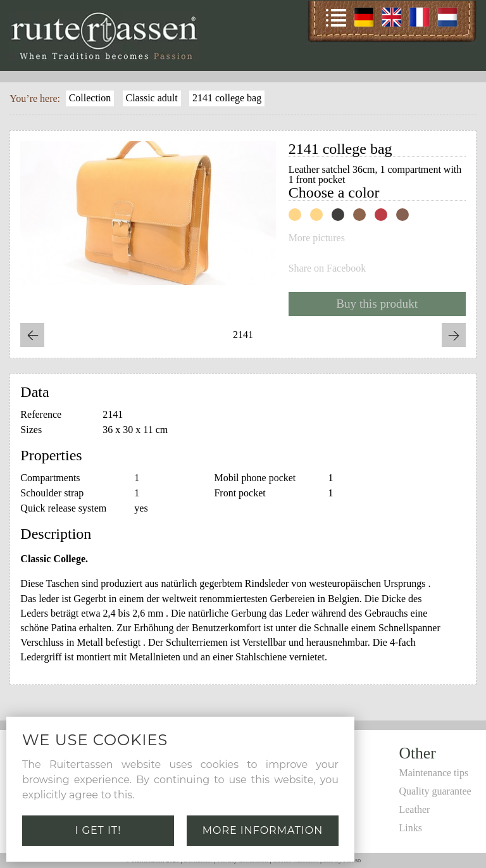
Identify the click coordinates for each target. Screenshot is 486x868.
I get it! (98, 830)
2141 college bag (227, 98)
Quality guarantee (435, 791)
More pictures (317, 238)
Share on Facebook (327, 268)
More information (263, 830)
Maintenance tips (433, 773)
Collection (90, 98)
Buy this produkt (377, 304)
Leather (414, 809)
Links (410, 828)
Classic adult (151, 98)
